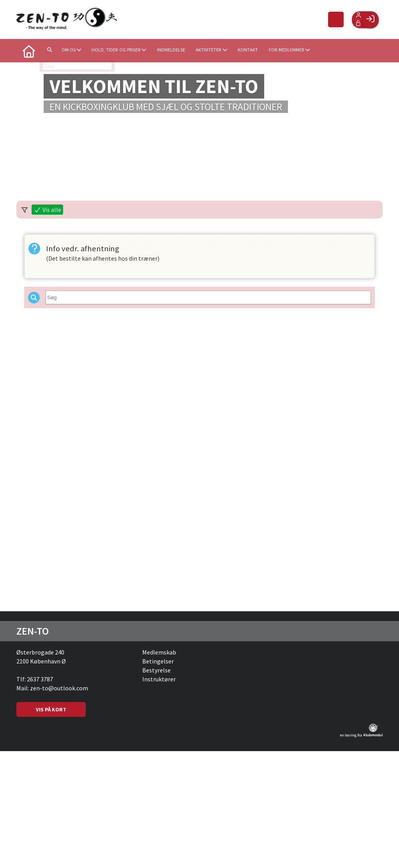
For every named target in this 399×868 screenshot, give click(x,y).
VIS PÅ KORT (51, 709)
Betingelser (158, 661)
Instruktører (159, 679)
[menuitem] (28, 51)
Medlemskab (159, 652)
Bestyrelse (156, 670)
